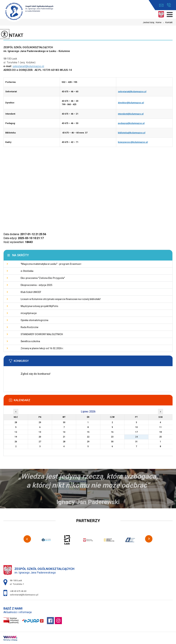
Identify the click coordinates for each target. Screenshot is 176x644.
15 (88, 432)
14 (64, 432)
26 (16, 442)
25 (161, 437)
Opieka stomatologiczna (34, 320)
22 (88, 437)
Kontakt (167, 23)
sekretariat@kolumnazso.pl (161, 5)
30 (112, 442)
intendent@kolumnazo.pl (131, 114)
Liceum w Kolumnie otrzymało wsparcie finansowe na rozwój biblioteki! (61, 299)
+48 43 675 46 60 (169, 5)
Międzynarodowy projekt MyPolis (39, 306)
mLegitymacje (29, 313)
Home (159, 22)
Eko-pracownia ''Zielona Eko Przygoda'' (43, 278)
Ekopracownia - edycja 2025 (36, 285)
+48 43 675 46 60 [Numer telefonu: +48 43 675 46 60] (18, 591)
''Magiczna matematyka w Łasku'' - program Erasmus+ (51, 264)
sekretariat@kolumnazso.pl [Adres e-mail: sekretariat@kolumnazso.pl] (24, 595)
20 (40, 437)
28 (64, 442)
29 (88, 442)
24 (136, 437)
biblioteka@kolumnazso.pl (132, 133)
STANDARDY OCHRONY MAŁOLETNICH (42, 334)
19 (16, 437)
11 (161, 427)
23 (112, 437)
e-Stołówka (27, 271)
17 (136, 432)
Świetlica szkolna (30, 341)
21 (64, 437)
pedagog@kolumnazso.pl (131, 123)
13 (40, 432)
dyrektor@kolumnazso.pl (131, 103)
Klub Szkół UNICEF (31, 292)
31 (136, 442)
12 (16, 432)
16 (112, 432)
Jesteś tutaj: (149, 22)
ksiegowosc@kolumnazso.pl (133, 142)
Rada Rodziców (29, 327)
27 (40, 442)
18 (161, 432)
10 (136, 427)
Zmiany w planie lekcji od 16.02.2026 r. (42, 348)
